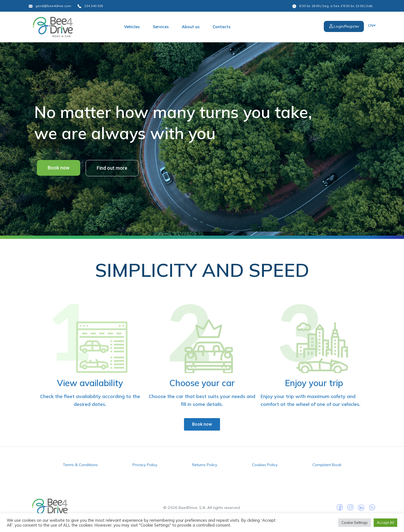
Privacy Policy (145, 465)
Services (161, 27)
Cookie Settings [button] (355, 523)
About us (191, 27)
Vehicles (132, 27)
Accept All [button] (385, 523)
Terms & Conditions (80, 465)
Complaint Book (327, 465)
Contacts (222, 27)
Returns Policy (205, 465)
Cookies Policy (265, 465)
